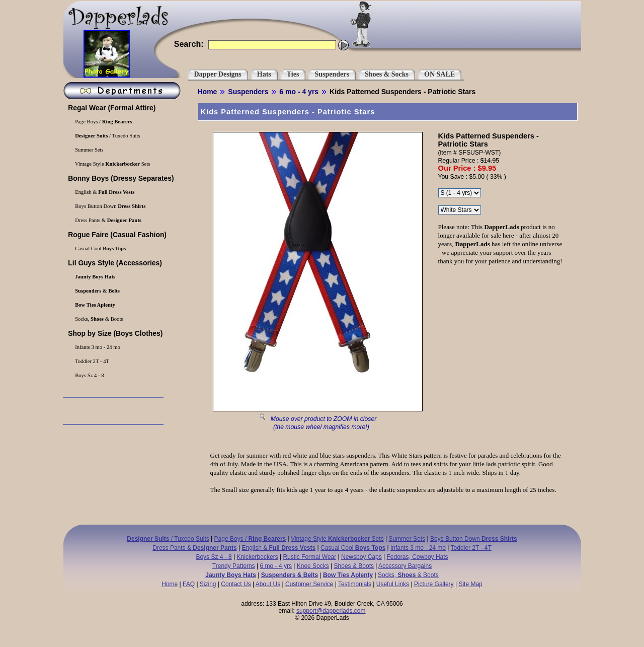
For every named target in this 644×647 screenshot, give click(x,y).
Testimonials (355, 584)
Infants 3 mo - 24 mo (97, 347)
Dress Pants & (108, 220)
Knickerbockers (258, 557)
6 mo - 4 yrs (299, 92)
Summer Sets (89, 150)
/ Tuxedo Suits (107, 136)
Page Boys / (103, 122)
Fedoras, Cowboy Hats (418, 557)
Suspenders (248, 92)
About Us (268, 584)
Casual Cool (100, 248)
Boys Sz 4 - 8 (89, 375)
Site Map (470, 584)
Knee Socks (313, 566)
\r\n (460, 193)
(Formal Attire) (111, 108)
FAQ (189, 584)
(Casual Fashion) (116, 235)
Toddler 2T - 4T (92, 361)
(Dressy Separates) (120, 178)
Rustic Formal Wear (309, 557)
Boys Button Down (110, 206)
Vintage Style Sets (112, 164)
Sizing (208, 584)
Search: (189, 44)
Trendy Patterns (234, 566)
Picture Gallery (434, 584)
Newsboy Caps (361, 557)
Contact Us (236, 584)
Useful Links (393, 584)
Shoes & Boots (354, 566)
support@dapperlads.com (331, 611)
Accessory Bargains (405, 566)
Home (208, 92)
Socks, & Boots (99, 319)
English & (104, 192)
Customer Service (309, 584)
